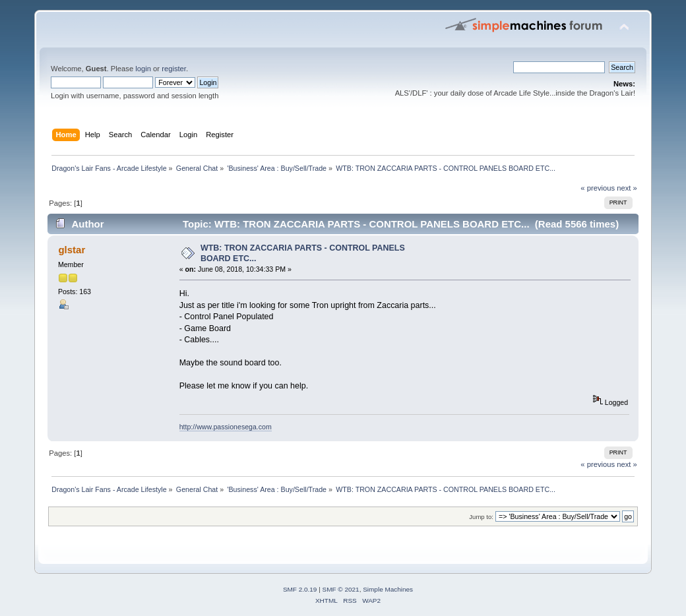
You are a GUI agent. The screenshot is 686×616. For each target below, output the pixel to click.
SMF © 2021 (341, 589)
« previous (598, 188)
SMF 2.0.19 (300, 589)
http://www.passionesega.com (226, 427)
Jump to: (481, 517)
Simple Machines (388, 589)
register (174, 69)
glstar (72, 250)
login (143, 69)
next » (627, 188)
